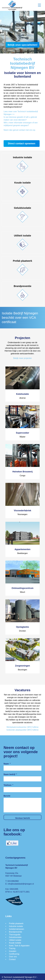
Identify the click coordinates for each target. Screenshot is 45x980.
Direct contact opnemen (22, 143)
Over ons (13, 957)
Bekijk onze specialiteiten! (22, 45)
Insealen (13, 951)
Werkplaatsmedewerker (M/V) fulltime (22, 727)
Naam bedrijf (10, 774)
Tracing (12, 948)
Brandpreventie (16, 932)
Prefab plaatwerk (16, 923)
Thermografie (15, 935)
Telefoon (8, 785)
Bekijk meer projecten (23, 358)
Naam (7, 764)
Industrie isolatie (16, 926)
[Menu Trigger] (39, 5)
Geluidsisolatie (15, 937)
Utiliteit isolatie (15, 940)
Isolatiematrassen (16, 929)
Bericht (7, 796)
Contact (12, 959)
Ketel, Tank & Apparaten (19, 946)
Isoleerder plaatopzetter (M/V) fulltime (22, 730)
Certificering (14, 954)
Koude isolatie (15, 943)
